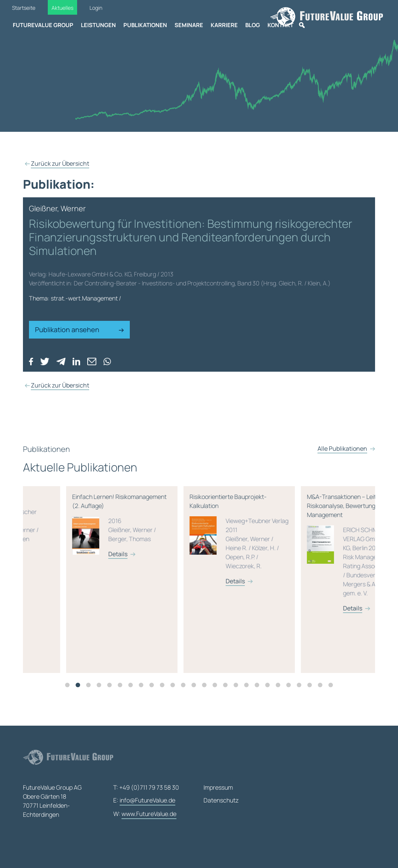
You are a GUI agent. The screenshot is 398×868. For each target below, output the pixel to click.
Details (75, 558)
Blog (253, 25)
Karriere (224, 25)
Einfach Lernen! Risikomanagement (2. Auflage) (196, 533)
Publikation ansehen (79, 330)
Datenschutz (221, 800)
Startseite (24, 8)
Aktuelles (62, 8)
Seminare (189, 25)
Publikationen (145, 25)
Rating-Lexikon (79, 530)
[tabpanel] (82, 584)
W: (145, 814)
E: (144, 801)
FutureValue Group (43, 25)
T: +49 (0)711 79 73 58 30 (146, 787)
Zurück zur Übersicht (60, 163)
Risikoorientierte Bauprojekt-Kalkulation (313, 544)
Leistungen (98, 25)
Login (96, 8)
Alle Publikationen (342, 458)
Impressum (218, 787)
